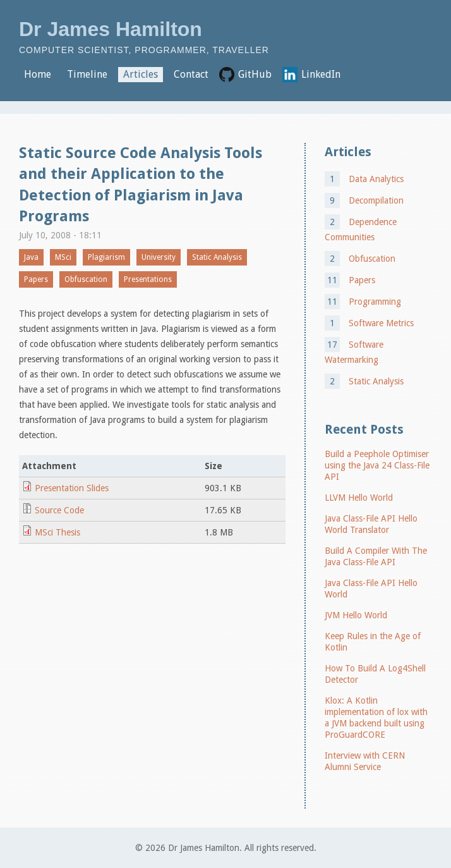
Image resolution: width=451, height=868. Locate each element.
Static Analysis (217, 257)
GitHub (255, 74)
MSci (63, 257)
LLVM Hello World (359, 498)
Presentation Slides (72, 488)
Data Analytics (376, 179)
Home (38, 74)
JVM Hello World (356, 615)
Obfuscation (86, 279)
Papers (36, 279)
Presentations (148, 279)
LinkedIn (321, 74)
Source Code (59, 510)
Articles (141, 74)
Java (31, 257)
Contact (191, 74)
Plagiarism (106, 257)
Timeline (87, 74)
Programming (375, 302)
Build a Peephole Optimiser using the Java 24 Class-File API (377, 465)
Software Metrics (381, 323)
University (159, 257)
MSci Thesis (57, 532)
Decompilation (376, 200)
